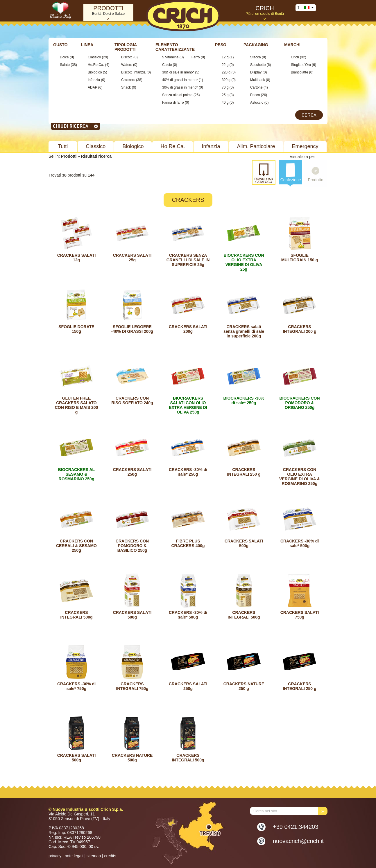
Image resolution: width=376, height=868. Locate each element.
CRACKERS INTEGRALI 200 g (299, 329)
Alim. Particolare (256, 146)
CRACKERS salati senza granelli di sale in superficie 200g (244, 331)
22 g (225, 65)
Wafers (127, 65)
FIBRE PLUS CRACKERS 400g (188, 543)
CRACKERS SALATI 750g (300, 615)
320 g (226, 80)
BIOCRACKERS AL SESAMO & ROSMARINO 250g (76, 474)
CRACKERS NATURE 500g (132, 758)
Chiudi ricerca (76, 126)
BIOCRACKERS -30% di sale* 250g (244, 400)
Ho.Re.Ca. (96, 65)
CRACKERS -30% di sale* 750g (76, 686)
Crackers (128, 80)
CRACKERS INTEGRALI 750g (132, 686)
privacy (55, 856)
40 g (225, 103)
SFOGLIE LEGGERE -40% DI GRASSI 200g (132, 329)
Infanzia (94, 80)
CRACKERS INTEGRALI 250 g (244, 472)
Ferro (196, 57)
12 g (225, 57)
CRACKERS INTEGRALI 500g (76, 615)
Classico (94, 57)
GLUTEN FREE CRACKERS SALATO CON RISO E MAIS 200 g (77, 405)
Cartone (256, 87)
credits (110, 856)
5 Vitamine (170, 57)
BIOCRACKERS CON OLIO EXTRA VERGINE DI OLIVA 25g (244, 262)
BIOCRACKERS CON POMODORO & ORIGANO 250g (299, 403)
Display (256, 72)
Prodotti (69, 156)
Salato (65, 65)
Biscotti (127, 57)
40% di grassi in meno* (180, 80)
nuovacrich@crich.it (298, 841)
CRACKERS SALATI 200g (188, 329)
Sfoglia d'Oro (301, 65)
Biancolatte (299, 72)
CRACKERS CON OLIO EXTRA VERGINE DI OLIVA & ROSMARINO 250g (300, 477)
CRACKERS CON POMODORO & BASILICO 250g (132, 546)
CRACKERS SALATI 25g (132, 258)
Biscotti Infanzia (133, 72)
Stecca (256, 57)
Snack (127, 87)
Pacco (255, 95)
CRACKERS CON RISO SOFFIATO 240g (132, 400)
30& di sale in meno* (178, 72)
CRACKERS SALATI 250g (132, 472)
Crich (295, 57)
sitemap (94, 856)
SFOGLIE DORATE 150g (76, 329)
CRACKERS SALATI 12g (77, 258)
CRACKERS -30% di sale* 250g (188, 472)
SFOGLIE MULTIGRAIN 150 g (300, 258)
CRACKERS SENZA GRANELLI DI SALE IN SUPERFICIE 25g (188, 260)
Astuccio (257, 103)
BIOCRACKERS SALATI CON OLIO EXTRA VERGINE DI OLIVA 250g (188, 405)
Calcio (167, 65)
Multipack (258, 80)
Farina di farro (173, 103)
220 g (226, 72)
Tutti (63, 146)
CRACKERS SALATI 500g (244, 543)
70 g (225, 87)
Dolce (64, 57)
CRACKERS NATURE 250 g (244, 686)
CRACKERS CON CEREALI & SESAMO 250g (76, 546)
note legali (74, 856)
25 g (225, 95)
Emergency (305, 146)
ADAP (92, 87)
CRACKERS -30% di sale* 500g (300, 543)
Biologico (95, 72)
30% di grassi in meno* (180, 87)
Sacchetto (258, 65)
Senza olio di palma (177, 95)
